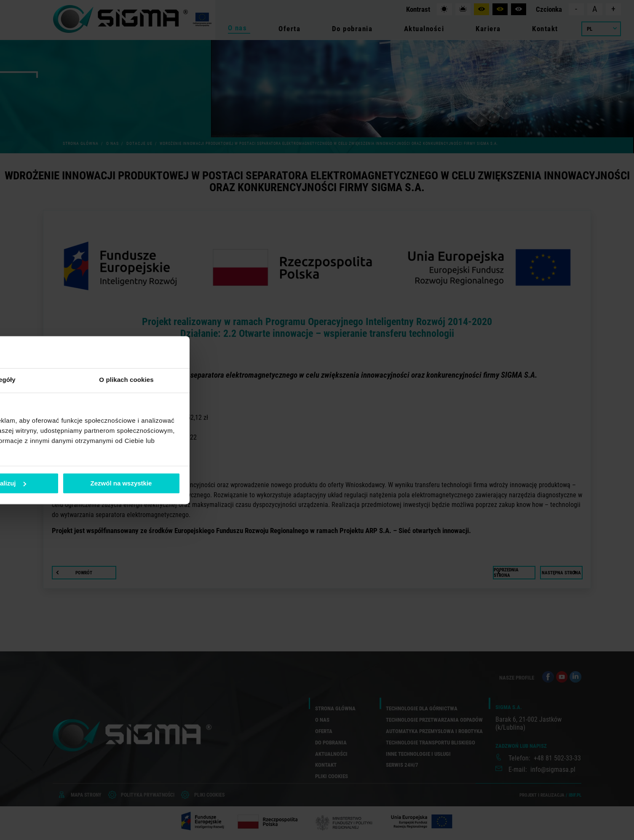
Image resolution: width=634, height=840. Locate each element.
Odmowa (196, 483)
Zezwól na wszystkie (438, 483)
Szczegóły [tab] (317, 380)
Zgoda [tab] (191, 380)
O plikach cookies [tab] (443, 380)
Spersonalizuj (317, 483)
